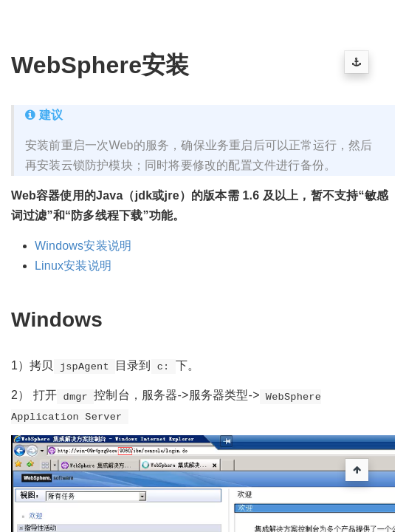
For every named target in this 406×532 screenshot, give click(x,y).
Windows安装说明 (83, 246)
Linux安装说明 (73, 266)
